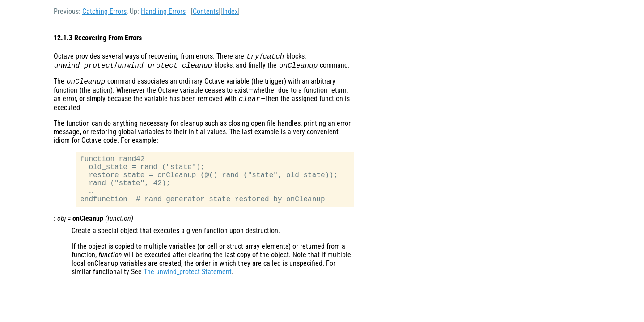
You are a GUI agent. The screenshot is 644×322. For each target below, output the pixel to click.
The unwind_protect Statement (188, 272)
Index (230, 11)
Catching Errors (104, 11)
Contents (206, 11)
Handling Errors (163, 11)
